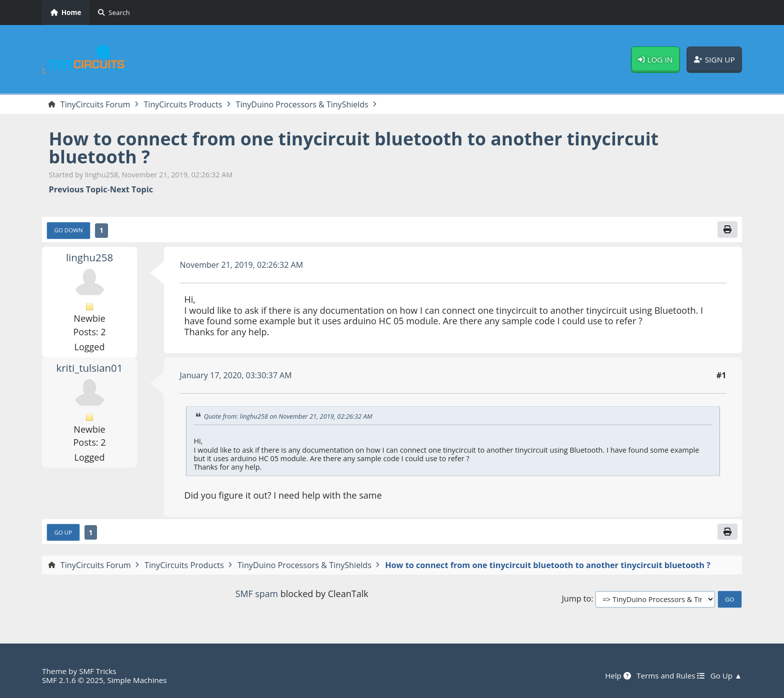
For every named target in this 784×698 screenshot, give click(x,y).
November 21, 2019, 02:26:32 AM (242, 265)
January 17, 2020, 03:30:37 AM (236, 376)
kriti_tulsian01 (89, 368)
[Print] (727, 230)
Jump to (576, 599)
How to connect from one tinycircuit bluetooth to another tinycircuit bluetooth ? (357, 148)
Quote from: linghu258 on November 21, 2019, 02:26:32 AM (289, 417)
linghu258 (89, 257)
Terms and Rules (670, 676)
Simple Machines (138, 680)
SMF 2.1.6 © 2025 (73, 680)
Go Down (69, 230)
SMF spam (256, 594)
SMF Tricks (98, 671)
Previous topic (78, 190)
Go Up (63, 533)
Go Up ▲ (726, 676)
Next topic (131, 190)
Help (617, 676)
